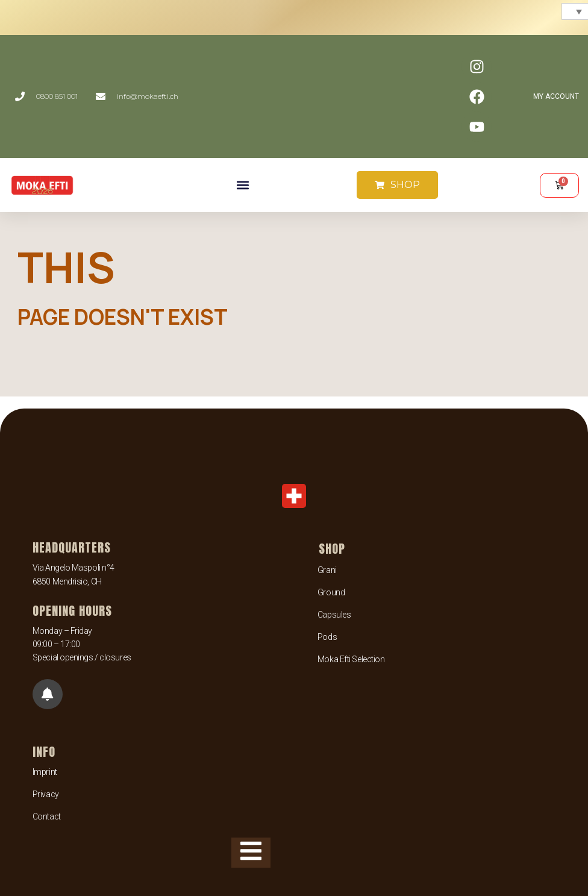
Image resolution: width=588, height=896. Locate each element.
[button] (242, 185)
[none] (573, 11)
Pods (327, 637)
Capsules (334, 615)
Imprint (45, 772)
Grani (327, 570)
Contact (47, 816)
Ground (331, 592)
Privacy (46, 794)
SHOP (332, 549)
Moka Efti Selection (351, 659)
